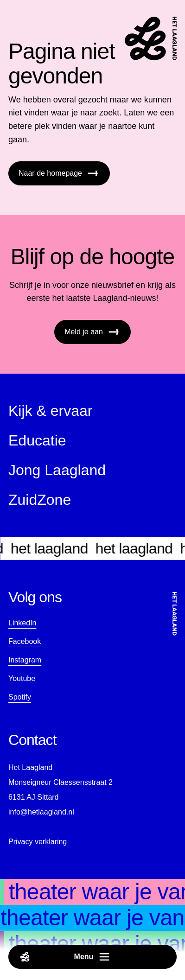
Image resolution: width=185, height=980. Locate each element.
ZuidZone (40, 500)
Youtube (22, 678)
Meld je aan (92, 332)
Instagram (25, 660)
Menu (65, 957)
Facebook (25, 641)
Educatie (37, 440)
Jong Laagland (57, 470)
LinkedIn (22, 623)
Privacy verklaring (38, 842)
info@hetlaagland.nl (41, 812)
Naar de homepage (59, 173)
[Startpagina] (151, 38)
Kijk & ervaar (50, 411)
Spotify (20, 697)
